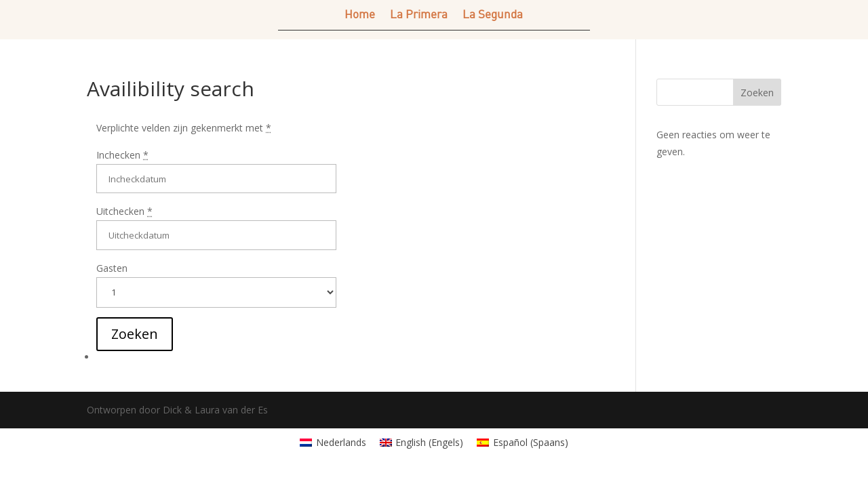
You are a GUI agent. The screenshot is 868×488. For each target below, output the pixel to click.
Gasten (112, 268)
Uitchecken (124, 211)
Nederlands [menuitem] (341, 442)
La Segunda (493, 15)
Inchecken (122, 155)
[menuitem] (333, 443)
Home (360, 15)
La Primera (419, 15)
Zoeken (757, 93)
